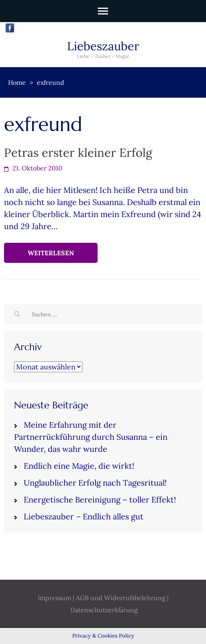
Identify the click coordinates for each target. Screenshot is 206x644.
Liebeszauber (103, 46)
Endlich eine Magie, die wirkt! (79, 466)
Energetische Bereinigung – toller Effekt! (100, 499)
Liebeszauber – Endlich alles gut (84, 516)
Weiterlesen (51, 253)
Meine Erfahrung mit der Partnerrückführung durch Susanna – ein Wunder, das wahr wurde (91, 437)
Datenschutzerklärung (104, 610)
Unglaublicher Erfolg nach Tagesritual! (95, 483)
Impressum (54, 598)
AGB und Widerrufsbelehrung (121, 598)
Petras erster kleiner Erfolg (78, 153)
